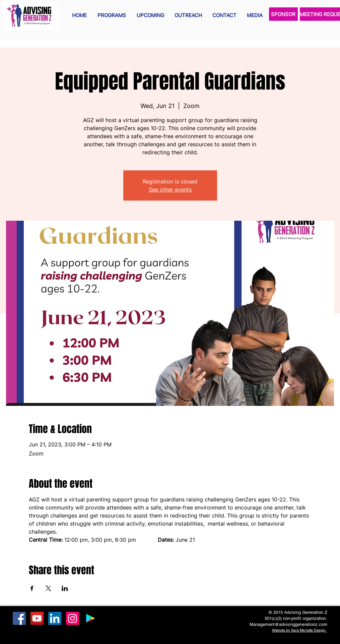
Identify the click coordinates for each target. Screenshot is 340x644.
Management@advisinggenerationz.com (288, 624)
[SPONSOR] (283, 14)
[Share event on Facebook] (32, 588)
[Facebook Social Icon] (19, 618)
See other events (170, 190)
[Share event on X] (48, 588)
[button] (112, 15)
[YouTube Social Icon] (37, 618)
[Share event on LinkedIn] (65, 588)
